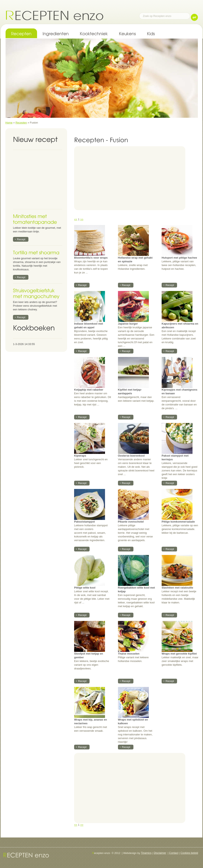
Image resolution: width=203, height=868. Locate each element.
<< (76, 219)
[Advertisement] (39, 180)
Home (9, 123)
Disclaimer (160, 853)
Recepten (21, 123)
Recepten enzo (55, 15)
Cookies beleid (189, 853)
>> (82, 219)
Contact (174, 853)
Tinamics (146, 853)
